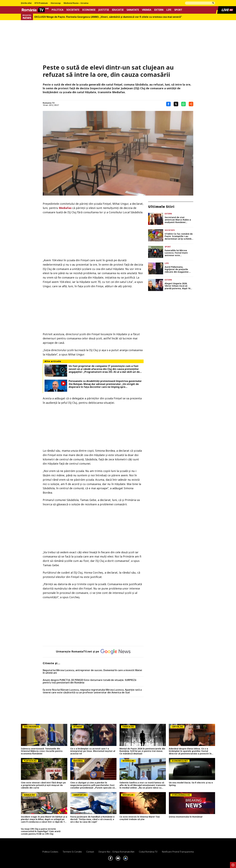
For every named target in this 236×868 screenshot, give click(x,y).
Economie (89, 10)
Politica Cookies (50, 852)
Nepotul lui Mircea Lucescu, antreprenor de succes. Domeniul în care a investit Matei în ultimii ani (92, 672)
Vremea (147, 10)
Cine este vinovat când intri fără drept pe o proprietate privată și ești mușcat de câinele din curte (43, 785)
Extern (159, 10)
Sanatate (133, 10)
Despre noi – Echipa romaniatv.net (116, 852)
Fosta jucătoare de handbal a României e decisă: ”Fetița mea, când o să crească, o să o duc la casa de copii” (92, 819)
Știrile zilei (26, 3)
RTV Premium (41, 3)
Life (169, 10)
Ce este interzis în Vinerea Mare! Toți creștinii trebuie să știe (140, 818)
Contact (90, 852)
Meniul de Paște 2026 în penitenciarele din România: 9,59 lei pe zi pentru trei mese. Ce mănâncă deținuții (142, 751)
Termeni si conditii (72, 852)
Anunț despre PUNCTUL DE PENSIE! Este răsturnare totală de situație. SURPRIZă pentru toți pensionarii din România (89, 681)
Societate (73, 10)
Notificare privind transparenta (178, 852)
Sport (178, 10)
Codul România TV (148, 852)
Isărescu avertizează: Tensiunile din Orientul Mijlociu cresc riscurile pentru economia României (42, 751)
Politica (57, 10)
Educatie (118, 10)
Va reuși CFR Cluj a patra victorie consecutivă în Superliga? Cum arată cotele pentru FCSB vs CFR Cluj (41, 831)
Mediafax (65, 208)
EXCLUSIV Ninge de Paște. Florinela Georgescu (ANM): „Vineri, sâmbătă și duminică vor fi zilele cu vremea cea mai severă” (108, 17)
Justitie (104, 10)
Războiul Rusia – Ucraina (76, 3)
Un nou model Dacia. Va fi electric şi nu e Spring (191, 784)
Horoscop (56, 3)
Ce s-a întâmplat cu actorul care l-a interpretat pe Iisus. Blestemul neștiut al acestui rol (93, 751)
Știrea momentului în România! (186, 817)
